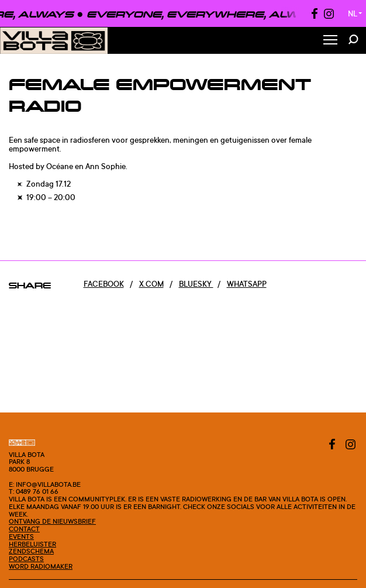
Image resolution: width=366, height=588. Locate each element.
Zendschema (31, 551)
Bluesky (196, 284)
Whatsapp (247, 284)
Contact (24, 529)
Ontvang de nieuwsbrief (52, 521)
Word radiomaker (41, 566)
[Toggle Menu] (330, 41)
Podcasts (26, 559)
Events (21, 537)
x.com (151, 284)
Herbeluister (32, 544)
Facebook (104, 284)
